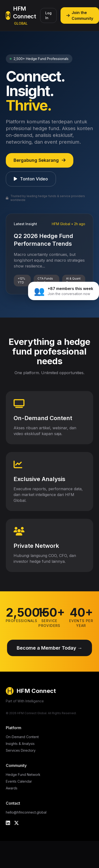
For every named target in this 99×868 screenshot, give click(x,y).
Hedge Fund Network (23, 775)
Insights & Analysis (20, 744)
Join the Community (80, 15)
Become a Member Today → (49, 648)
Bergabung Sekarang (40, 160)
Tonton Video (31, 179)
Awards (12, 788)
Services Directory (21, 750)
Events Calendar (19, 781)
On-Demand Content (22, 737)
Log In (48, 15)
